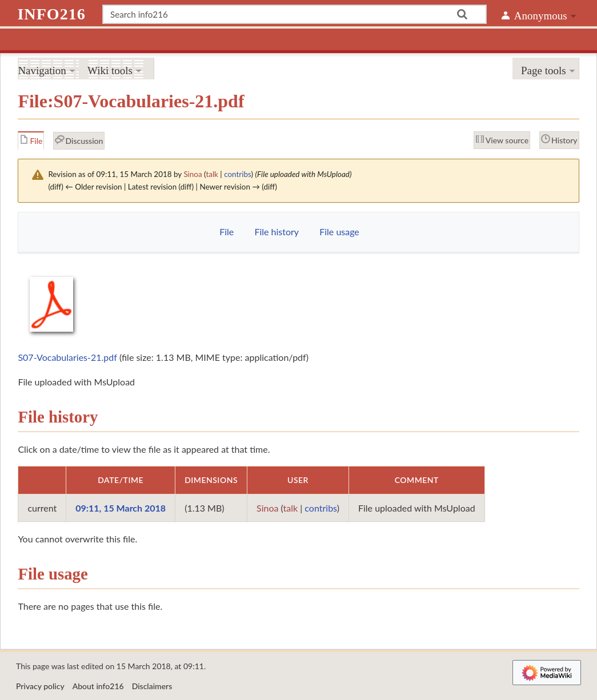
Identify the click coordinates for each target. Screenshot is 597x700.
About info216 (98, 686)
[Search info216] (295, 14)
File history (277, 232)
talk (212, 174)
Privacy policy (40, 686)
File (227, 232)
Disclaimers (152, 686)
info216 (51, 14)
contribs (237, 174)
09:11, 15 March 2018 (121, 508)
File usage (339, 232)
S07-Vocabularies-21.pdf (67, 357)
